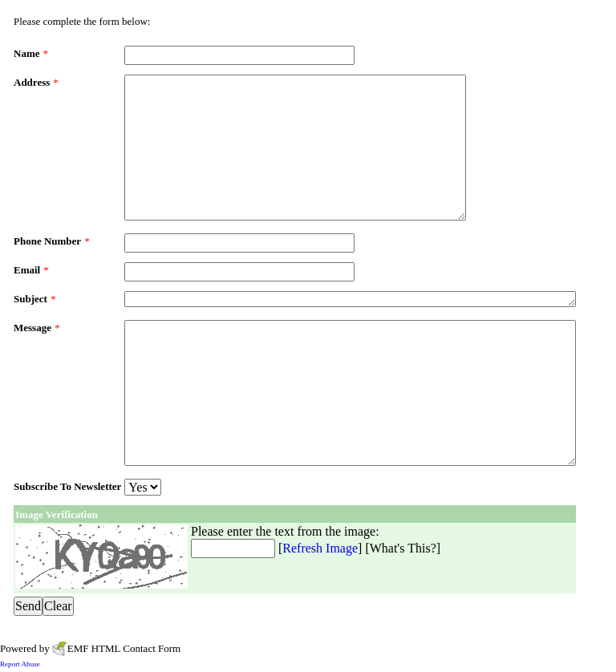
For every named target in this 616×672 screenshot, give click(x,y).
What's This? (403, 548)
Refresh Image (320, 548)
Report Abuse (20, 664)
